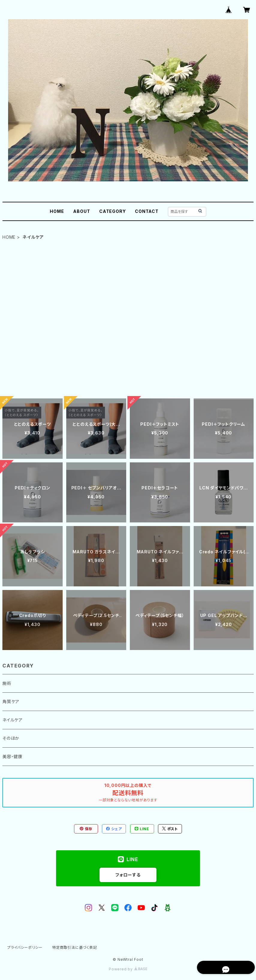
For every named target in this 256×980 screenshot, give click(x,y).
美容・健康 (12, 756)
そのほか (11, 738)
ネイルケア (13, 720)
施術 (7, 683)
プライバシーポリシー (25, 947)
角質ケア (11, 702)
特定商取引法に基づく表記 (75, 947)
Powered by (128, 969)
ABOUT (82, 211)
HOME (57, 211)
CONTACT (147, 211)
